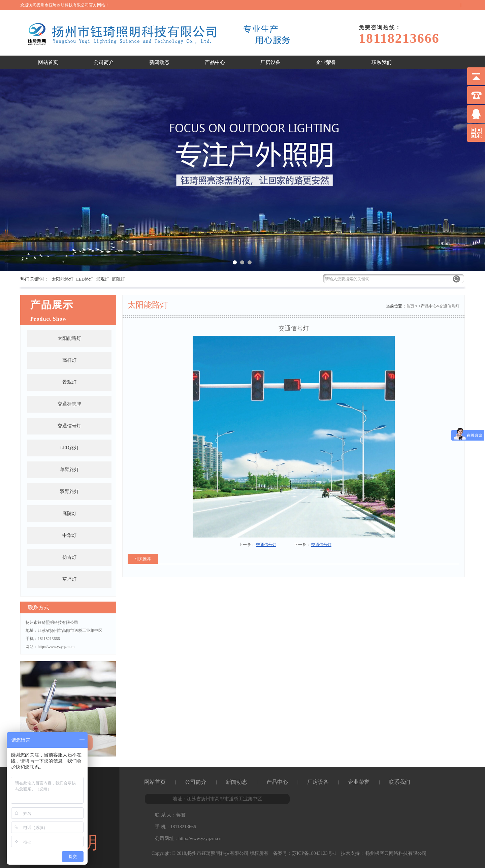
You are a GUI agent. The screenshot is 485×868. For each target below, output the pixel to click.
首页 (410, 306)
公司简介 (104, 62)
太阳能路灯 (62, 279)
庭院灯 (118, 279)
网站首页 (48, 62)
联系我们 (382, 62)
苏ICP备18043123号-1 (314, 853)
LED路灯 (85, 279)
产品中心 (215, 62)
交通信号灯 (449, 306)
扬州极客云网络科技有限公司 (396, 853)
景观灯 (103, 279)
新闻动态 (159, 62)
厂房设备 (270, 62)
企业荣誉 (326, 62)
